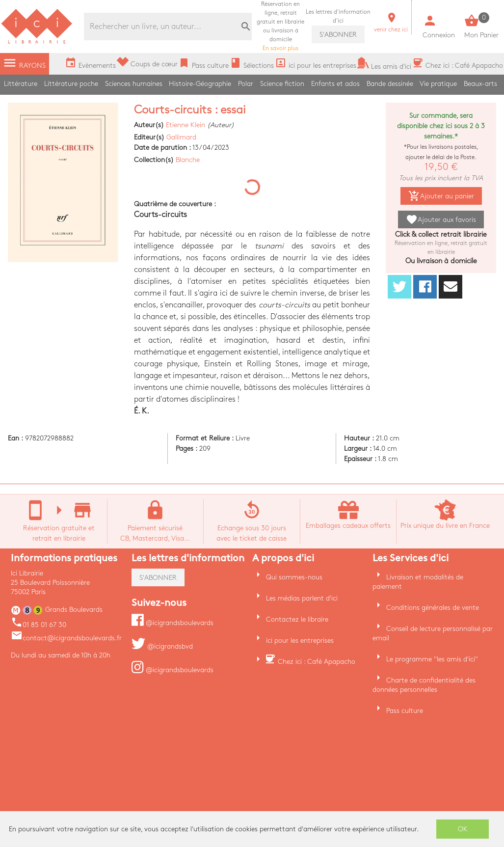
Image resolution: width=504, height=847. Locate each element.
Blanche (188, 160)
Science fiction (282, 84)
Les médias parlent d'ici (302, 598)
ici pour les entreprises (300, 641)
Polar (246, 84)
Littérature (21, 84)
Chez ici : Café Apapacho (317, 662)
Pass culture (405, 711)
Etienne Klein (186, 125)
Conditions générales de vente (433, 608)
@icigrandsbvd (162, 646)
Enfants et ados (335, 84)
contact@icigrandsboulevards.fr (66, 638)
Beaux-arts (480, 84)
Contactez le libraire (297, 619)
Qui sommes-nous (294, 577)
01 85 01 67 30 (39, 625)
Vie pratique (438, 84)
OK (463, 829)
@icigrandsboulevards (172, 623)
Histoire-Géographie (200, 84)
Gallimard (181, 137)
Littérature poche (71, 84)
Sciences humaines (134, 84)
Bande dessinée (390, 84)
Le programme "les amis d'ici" (432, 659)
